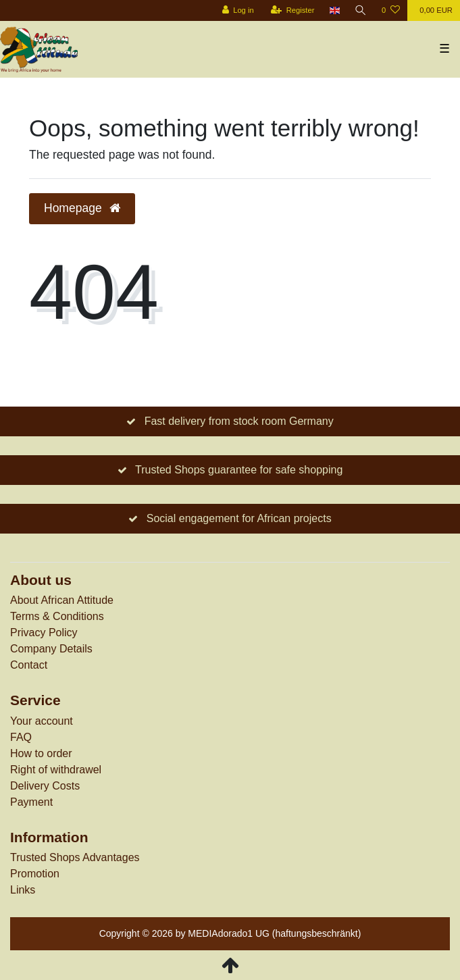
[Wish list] (391, 10)
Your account (42, 721)
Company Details (51, 649)
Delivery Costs (45, 786)
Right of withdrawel (56, 770)
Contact (29, 665)
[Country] (335, 10)
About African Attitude (62, 600)
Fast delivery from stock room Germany (239, 421)
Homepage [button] (82, 208)
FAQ (21, 737)
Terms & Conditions (57, 616)
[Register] (293, 10)
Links (23, 890)
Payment (31, 802)
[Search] (361, 10)
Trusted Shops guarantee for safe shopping (239, 470)
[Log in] (237, 10)
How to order (41, 753)
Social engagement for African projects (239, 518)
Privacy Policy (44, 633)
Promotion (35, 874)
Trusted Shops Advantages (75, 857)
